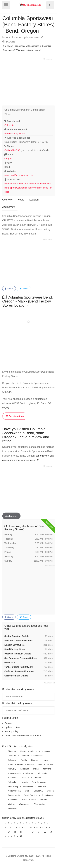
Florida (24, 760)
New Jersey (13, 786)
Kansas (50, 764)
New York (42, 786)
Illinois (20, 764)
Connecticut (38, 756)
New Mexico (28, 786)
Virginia (11, 804)
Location (34, 200)
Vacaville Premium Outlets (18, 654)
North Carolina (14, 791)
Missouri (26, 778)
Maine (36, 769)
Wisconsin (12, 808)
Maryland (47, 769)
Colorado (25, 756)
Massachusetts (15, 773)
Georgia (35, 760)
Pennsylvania (14, 795)
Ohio (27, 791)
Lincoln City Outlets (14, 645)
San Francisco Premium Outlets (21, 658)
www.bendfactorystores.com (19, 175)
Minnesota (42, 773)
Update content (12, 727)
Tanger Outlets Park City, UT (19, 667)
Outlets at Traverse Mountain (19, 671)
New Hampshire (39, 782)
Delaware (12, 760)
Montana (37, 778)
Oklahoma (38, 791)
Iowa (40, 764)
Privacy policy (12, 731)
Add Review (9, 207)
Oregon (8, 159)
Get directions (15, 416)
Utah (34, 800)
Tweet (24, 289)
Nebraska (12, 782)
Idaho (10, 764)
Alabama (12, 751)
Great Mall (10, 662)
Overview (7, 200)
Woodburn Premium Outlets (19, 640)
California (12, 756)
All (21, 836)
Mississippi (13, 778)
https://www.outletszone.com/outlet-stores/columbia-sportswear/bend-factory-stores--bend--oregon (28, 188)
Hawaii (46, 760)
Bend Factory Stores (15, 133)
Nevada (24, 782)
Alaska (23, 751)
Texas (24, 800)
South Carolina (31, 795)
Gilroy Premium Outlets (16, 676)
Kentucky (12, 769)
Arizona (34, 751)
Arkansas (46, 751)
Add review (11, 516)
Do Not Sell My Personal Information (23, 735)
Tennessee (13, 800)
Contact (9, 723)
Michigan (29, 773)
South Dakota (47, 795)
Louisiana (25, 769)
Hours (21, 200)
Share (9, 289)
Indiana (30, 764)
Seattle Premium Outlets (17, 636)
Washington (24, 804)
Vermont (44, 800)
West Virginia (39, 804)
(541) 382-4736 (12, 150)
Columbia (9, 125)
